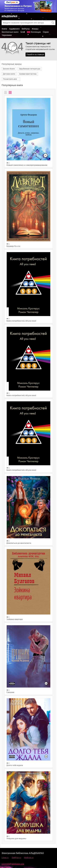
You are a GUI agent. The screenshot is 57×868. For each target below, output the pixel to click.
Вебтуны (26, 29)
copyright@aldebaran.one (13, 864)
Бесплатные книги (10, 32)
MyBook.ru (29, 858)
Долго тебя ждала (15, 765)
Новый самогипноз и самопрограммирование (27, 165)
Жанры (35, 29)
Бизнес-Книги (9, 69)
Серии (46, 32)
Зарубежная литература (30, 69)
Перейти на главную (35, 54)
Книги (4, 29)
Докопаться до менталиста (19, 543)
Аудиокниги (14, 29)
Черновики (7, 35)
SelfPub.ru (16, 858)
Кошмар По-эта (13, 246)
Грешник (10, 692)
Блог (23, 32)
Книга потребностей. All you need (21, 321)
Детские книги (9, 74)
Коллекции (36, 32)
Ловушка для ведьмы (16, 839)
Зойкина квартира (15, 619)
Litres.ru (5, 858)
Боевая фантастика (28, 74)
